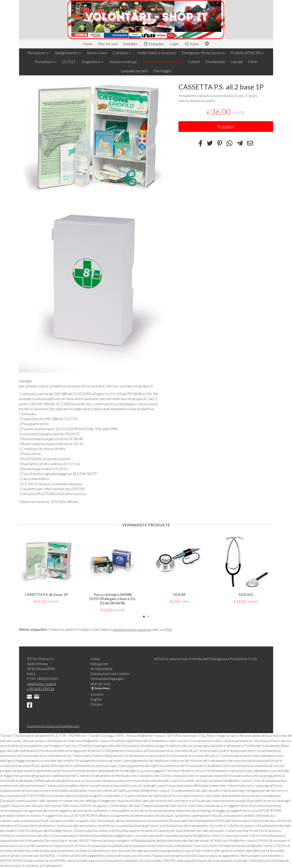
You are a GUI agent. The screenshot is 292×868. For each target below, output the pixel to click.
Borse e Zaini (97, 53)
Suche (192, 44)
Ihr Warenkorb (101, 669)
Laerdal (237, 62)
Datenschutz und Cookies (110, 674)
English (96, 699)
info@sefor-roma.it (42, 684)
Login (174, 44)
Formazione (38, 53)
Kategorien (99, 664)
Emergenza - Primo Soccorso (203, 53)
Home (88, 44)
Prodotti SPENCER (248, 53)
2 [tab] (148, 616)
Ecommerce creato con (53, 726)
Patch (253, 62)
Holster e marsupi (123, 62)
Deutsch (97, 694)
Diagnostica (93, 62)
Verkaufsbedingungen (107, 679)
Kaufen (226, 127)
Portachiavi (46, 62)
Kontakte (130, 44)
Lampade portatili (134, 71)
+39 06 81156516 (41, 689)
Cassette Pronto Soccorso (162, 62)
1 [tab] (144, 616)
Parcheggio (162, 71)
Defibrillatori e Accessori (157, 53)
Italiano (96, 704)
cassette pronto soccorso (132, 629)
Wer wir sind (108, 44)
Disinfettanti (215, 62)
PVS (169, 629)
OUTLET (69, 62)
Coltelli (194, 62)
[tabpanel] (46, 569)
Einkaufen (154, 44)
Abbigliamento (68, 53)
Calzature (122, 53)
